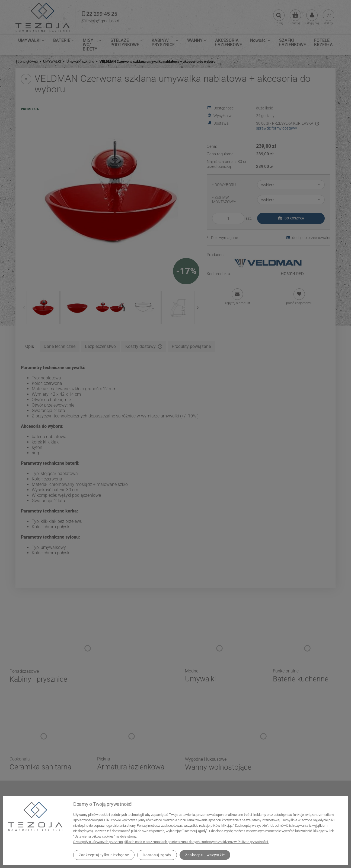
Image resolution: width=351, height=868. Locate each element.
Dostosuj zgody (157, 855)
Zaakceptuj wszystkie (205, 855)
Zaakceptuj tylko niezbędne (104, 855)
